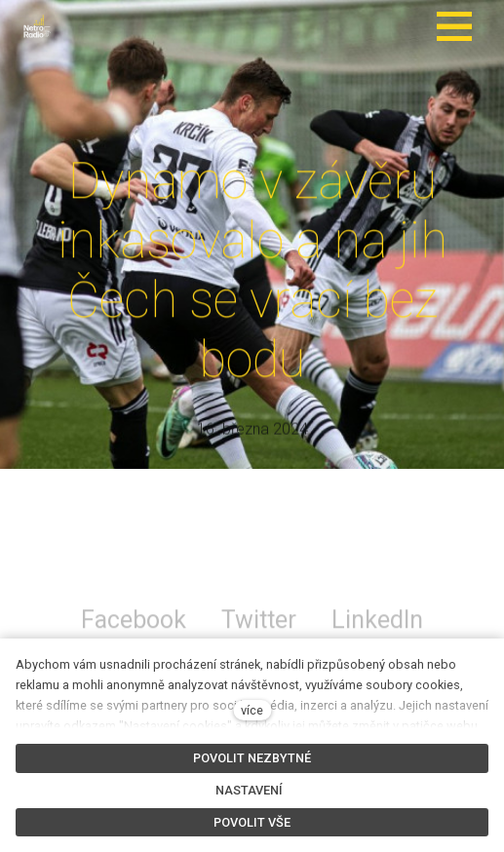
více (252, 710)
